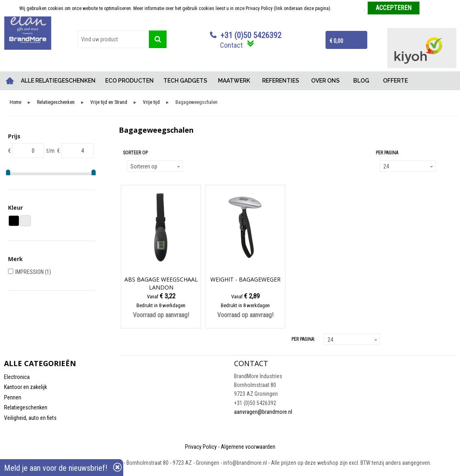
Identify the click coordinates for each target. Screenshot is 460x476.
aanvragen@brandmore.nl (263, 412)
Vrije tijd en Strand (109, 102)
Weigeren (432, 8)
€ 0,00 (336, 41)
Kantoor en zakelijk (25, 387)
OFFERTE (395, 81)
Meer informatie (348, 8)
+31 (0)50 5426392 (251, 35)
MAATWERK (234, 81)
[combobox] (113, 39)
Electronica (17, 377)
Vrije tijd (151, 102)
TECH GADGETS (185, 81)
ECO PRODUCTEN (129, 81)
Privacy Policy (201, 447)
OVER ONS (325, 81)
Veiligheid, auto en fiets (30, 418)
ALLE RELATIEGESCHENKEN (58, 81)
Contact (231, 45)
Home (10, 81)
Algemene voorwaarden (248, 447)
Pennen (13, 397)
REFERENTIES (281, 81)
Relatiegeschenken (56, 102)
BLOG (361, 81)
